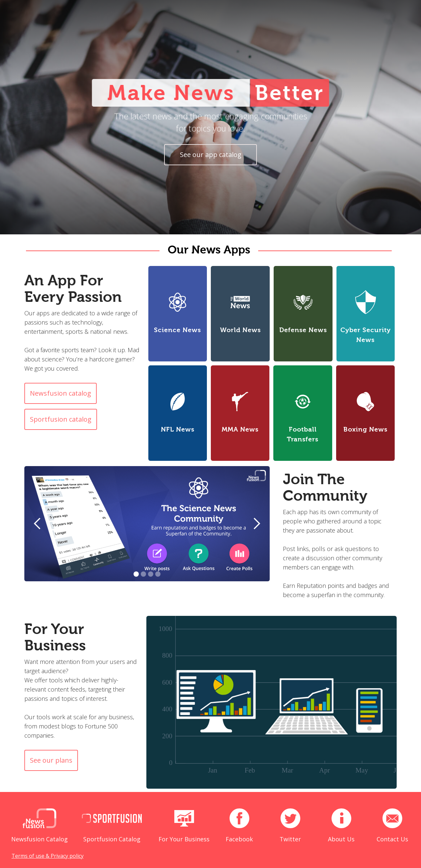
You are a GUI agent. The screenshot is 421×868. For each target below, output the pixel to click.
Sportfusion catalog (61, 419)
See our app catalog (211, 155)
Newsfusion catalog (61, 393)
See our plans (51, 760)
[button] (37, 524)
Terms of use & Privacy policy (48, 856)
